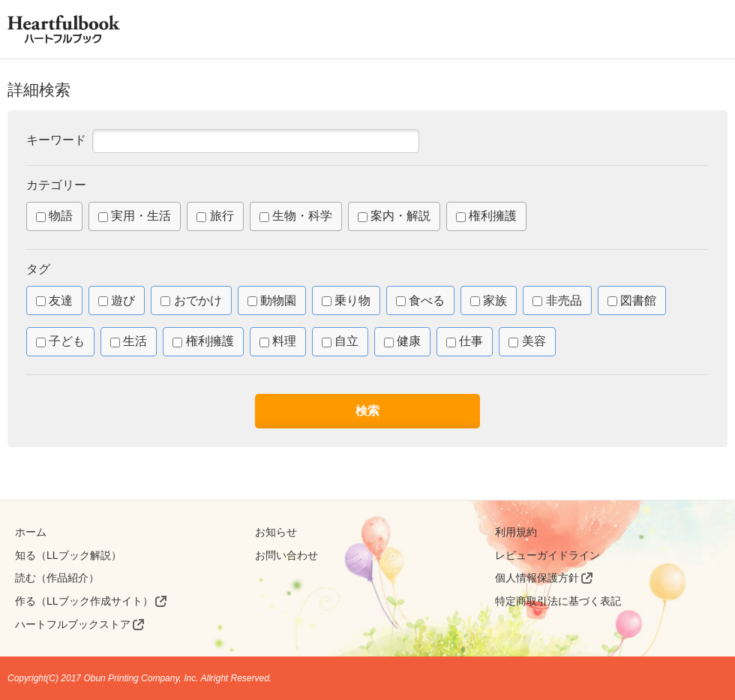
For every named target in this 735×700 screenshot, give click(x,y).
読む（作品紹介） (57, 578)
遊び (117, 300)
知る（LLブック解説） (68, 555)
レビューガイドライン (547, 555)
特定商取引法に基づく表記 (558, 601)
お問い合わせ (286, 555)
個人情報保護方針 (537, 578)
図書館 (632, 300)
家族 (489, 300)
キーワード (56, 140)
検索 (367, 411)
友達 (54, 300)
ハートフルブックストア (73, 624)
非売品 (557, 300)
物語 (54, 216)
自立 (340, 341)
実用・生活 (135, 216)
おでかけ (191, 300)
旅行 (215, 216)
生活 (129, 341)
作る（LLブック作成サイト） (84, 601)
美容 (527, 341)
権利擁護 (486, 216)
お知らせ (276, 532)
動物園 (272, 300)
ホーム (31, 532)
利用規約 (516, 532)
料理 (278, 341)
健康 (402, 341)
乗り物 (346, 300)
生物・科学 (296, 216)
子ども (60, 341)
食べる (420, 300)
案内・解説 (394, 216)
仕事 (465, 341)
